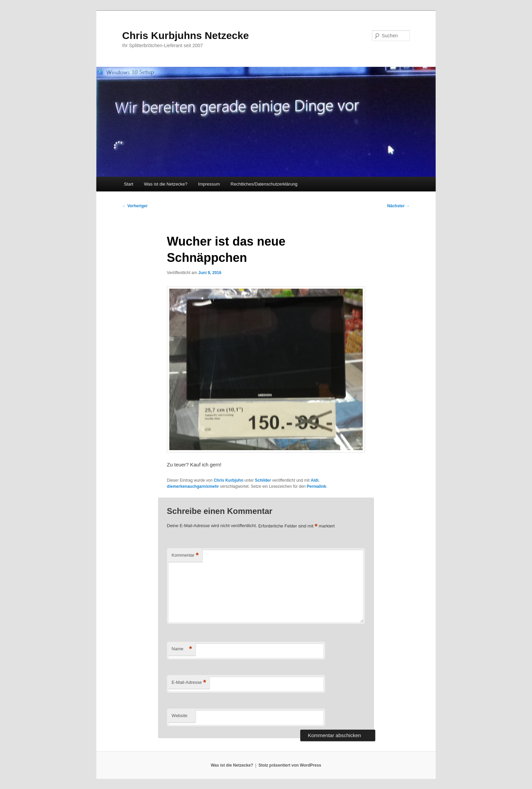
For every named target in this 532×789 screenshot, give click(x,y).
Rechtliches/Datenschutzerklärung (264, 184)
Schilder (263, 480)
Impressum (209, 184)
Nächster (398, 206)
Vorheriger (135, 206)
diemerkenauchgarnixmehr (193, 486)
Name (182, 649)
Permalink (316, 486)
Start (128, 184)
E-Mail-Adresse (189, 683)
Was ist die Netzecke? (166, 184)
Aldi (315, 480)
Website (180, 716)
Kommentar (185, 555)
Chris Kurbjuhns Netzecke (185, 35)
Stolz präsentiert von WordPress (290, 765)
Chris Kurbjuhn (229, 480)
